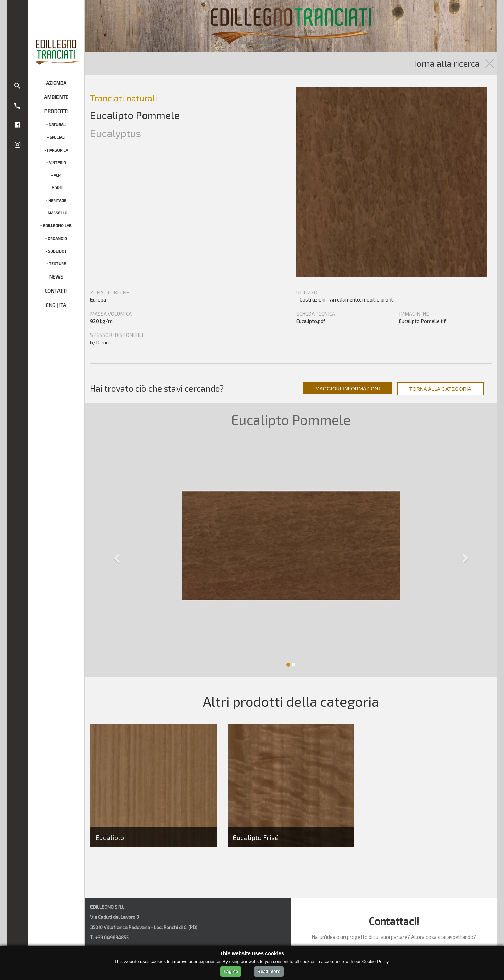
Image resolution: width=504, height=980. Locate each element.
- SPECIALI (56, 137)
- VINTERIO (56, 162)
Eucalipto (110, 837)
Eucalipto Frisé (256, 837)
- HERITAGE (56, 200)
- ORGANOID (56, 238)
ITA (62, 305)
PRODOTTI (56, 111)
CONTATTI (56, 291)
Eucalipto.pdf (311, 321)
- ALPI (56, 175)
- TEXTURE (56, 263)
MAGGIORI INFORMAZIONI (348, 388)
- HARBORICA (56, 150)
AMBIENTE (56, 97)
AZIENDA (56, 83)
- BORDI (56, 188)
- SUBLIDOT (56, 251)
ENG (51, 305)
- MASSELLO (56, 213)
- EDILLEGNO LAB (56, 225)
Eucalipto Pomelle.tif (422, 321)
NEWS (56, 277)
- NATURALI (56, 124)
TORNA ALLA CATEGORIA (440, 389)
